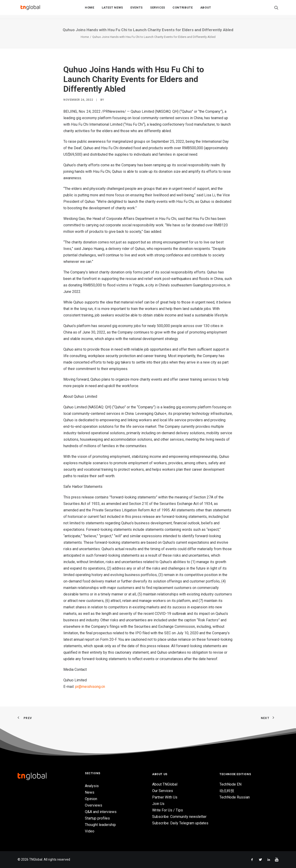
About (206, 10)
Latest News (112, 10)
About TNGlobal (165, 784)
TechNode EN (230, 784)
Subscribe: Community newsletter (179, 817)
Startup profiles (97, 818)
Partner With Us (165, 797)
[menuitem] (90, 9)
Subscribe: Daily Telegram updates (180, 823)
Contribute (183, 10)
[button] (276, 9)
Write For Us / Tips (168, 810)
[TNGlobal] (30, 9)
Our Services (163, 791)
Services (158, 10)
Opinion (91, 799)
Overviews (94, 805)
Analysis (92, 786)
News (90, 792)
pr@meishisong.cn (90, 687)
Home (90, 10)
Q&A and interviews (101, 812)
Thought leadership (100, 825)
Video (90, 831)
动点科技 (227, 791)
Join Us (158, 804)
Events (137, 10)
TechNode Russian (235, 797)
